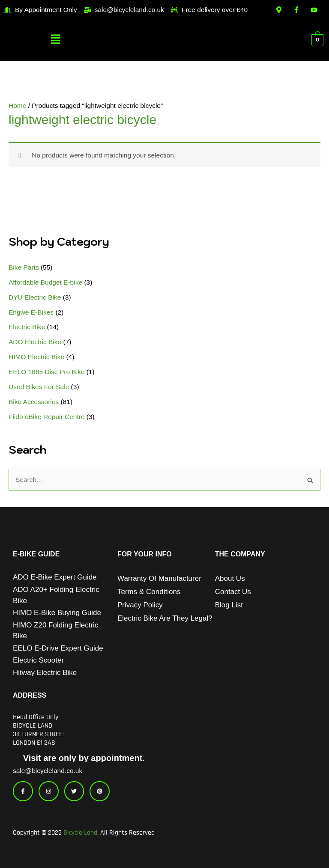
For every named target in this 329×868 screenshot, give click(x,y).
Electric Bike (27, 327)
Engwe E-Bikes (31, 312)
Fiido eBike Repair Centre (46, 417)
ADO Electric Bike (35, 342)
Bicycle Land (80, 833)
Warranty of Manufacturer (159, 578)
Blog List (229, 605)
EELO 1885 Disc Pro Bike (46, 372)
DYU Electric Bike (35, 297)
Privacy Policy (140, 605)
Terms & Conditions (149, 592)
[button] (56, 40)
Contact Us (233, 592)
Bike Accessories (34, 402)
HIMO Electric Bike (36, 357)
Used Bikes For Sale (39, 387)
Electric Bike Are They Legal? (165, 618)
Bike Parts (24, 267)
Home (17, 106)
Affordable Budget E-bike (45, 282)
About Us (230, 578)
